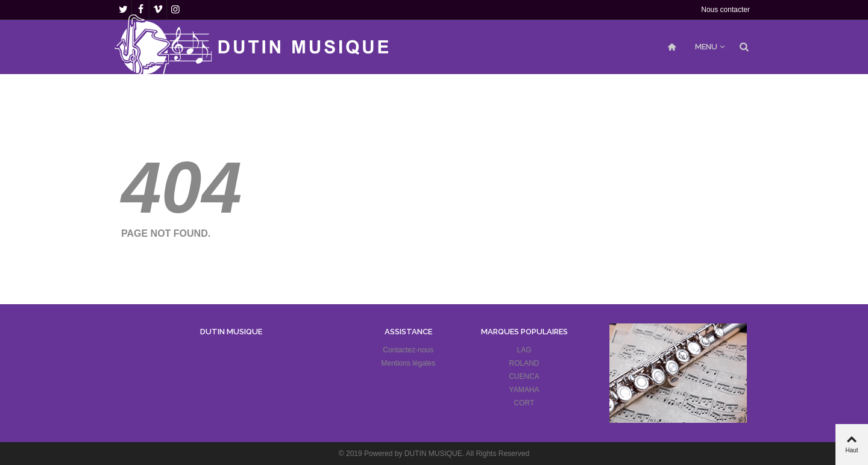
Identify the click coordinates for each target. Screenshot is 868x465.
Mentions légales (408, 363)
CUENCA (524, 376)
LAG (524, 350)
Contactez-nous (408, 350)
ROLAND (524, 363)
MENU (706, 47)
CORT (524, 403)
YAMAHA (524, 390)
